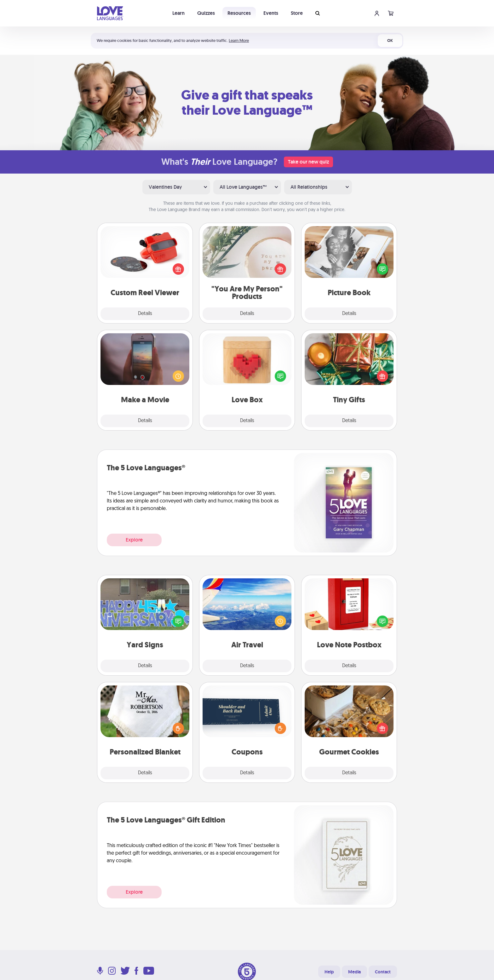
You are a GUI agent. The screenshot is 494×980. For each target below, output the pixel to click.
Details (145, 314)
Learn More (239, 40)
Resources (239, 13)
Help (329, 972)
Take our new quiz (308, 162)
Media (354, 972)
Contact (383, 972)
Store (297, 13)
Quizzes (206, 13)
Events (271, 13)
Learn (178, 13)
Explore (134, 540)
